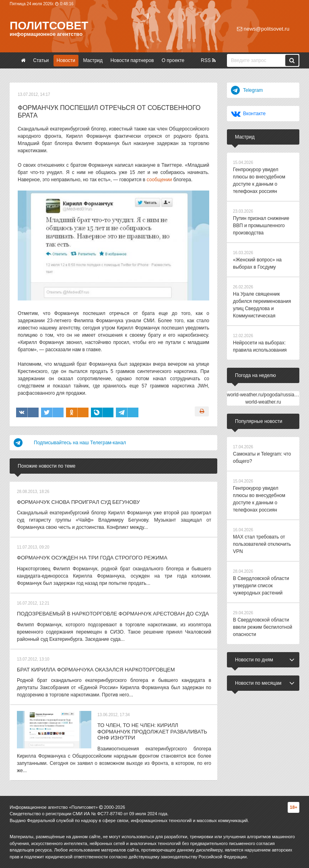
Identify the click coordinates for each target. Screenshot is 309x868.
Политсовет (49, 26)
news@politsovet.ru (263, 29)
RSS (208, 60)
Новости (66, 60)
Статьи (41, 60)
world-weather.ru (263, 402)
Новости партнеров (132, 60)
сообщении (160, 180)
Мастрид (93, 60)
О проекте (173, 60)
